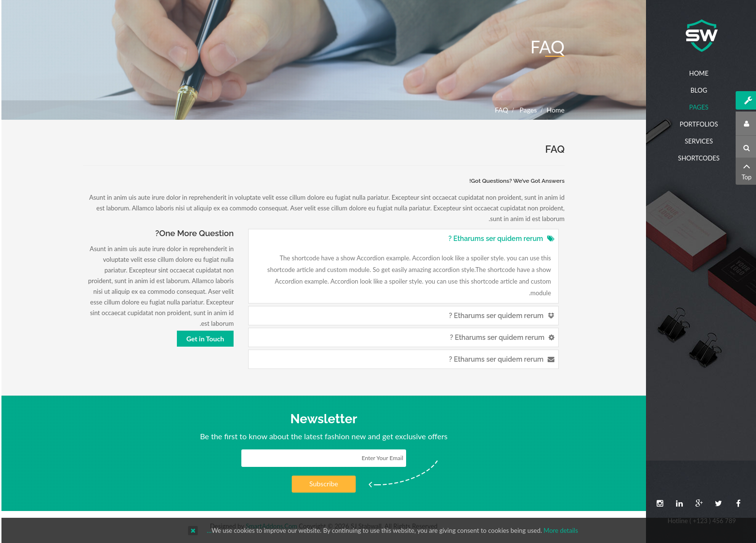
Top (745, 170)
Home (554, 110)
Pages (526, 110)
